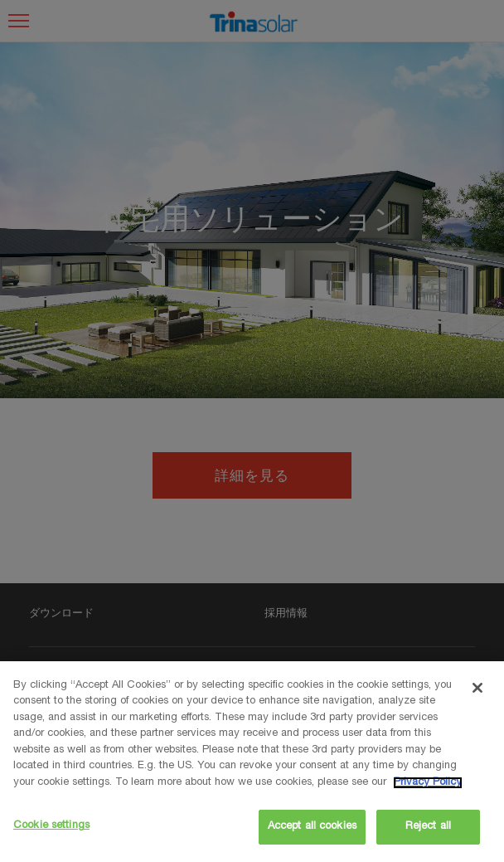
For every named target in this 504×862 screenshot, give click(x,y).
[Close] (477, 688)
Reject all (428, 827)
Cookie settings (51, 826)
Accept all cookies (312, 827)
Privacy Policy (428, 783)
